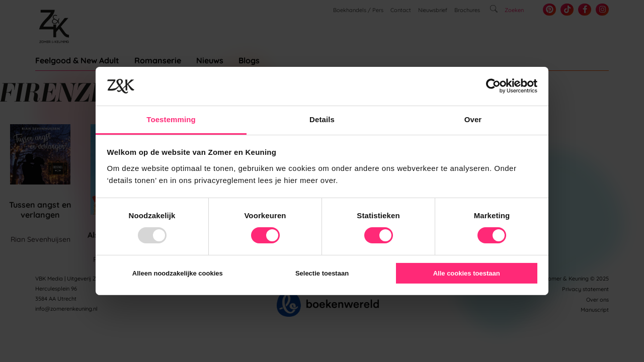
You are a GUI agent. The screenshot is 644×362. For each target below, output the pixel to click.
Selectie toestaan (322, 273)
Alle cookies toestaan (467, 273)
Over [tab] (473, 119)
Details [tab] (322, 119)
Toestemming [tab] (171, 119)
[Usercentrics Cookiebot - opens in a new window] (493, 86)
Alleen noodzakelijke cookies (178, 273)
